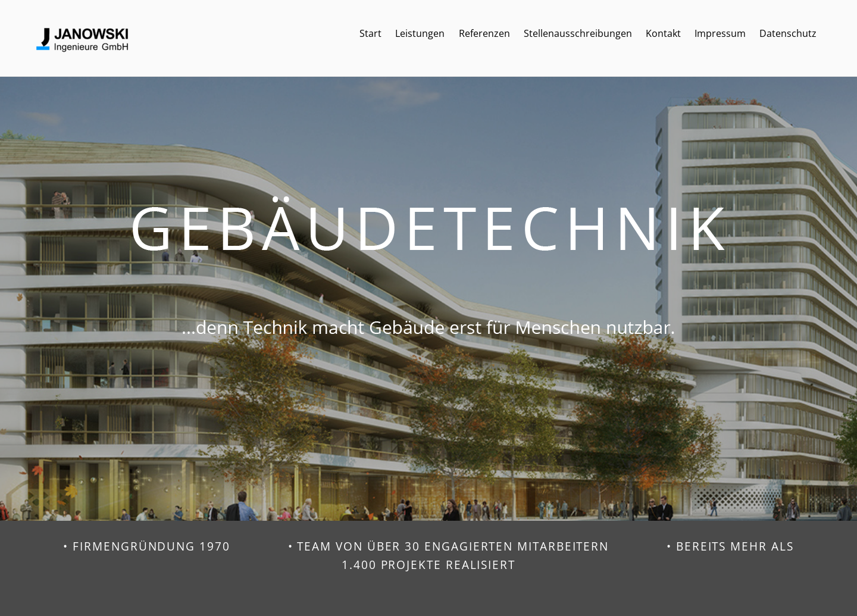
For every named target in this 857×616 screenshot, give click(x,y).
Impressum (720, 33)
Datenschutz (788, 33)
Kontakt (663, 33)
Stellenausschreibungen (578, 33)
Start (370, 33)
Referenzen (484, 33)
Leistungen (420, 33)
